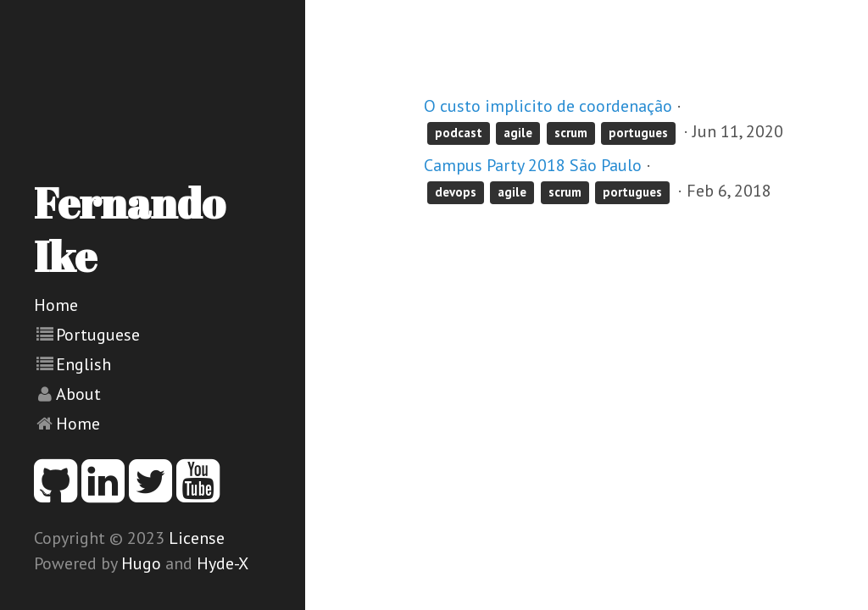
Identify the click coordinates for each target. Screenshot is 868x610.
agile (518, 133)
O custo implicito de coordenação (548, 106)
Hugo (141, 563)
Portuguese (98, 335)
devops (456, 192)
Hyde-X (223, 563)
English (83, 364)
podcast (459, 133)
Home (56, 305)
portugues (638, 133)
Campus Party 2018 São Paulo (533, 165)
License (197, 538)
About (78, 394)
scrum (571, 133)
